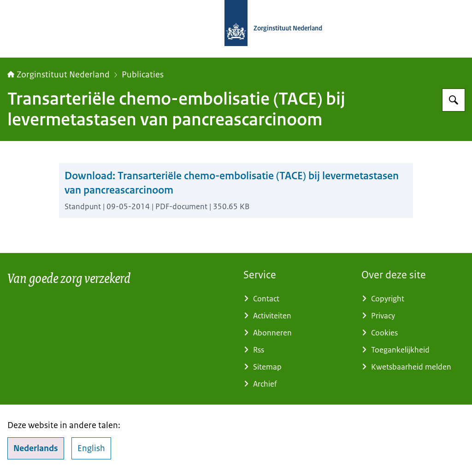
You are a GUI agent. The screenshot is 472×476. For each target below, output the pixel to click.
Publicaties (143, 75)
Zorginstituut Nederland (59, 75)
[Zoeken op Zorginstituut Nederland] (454, 100)
